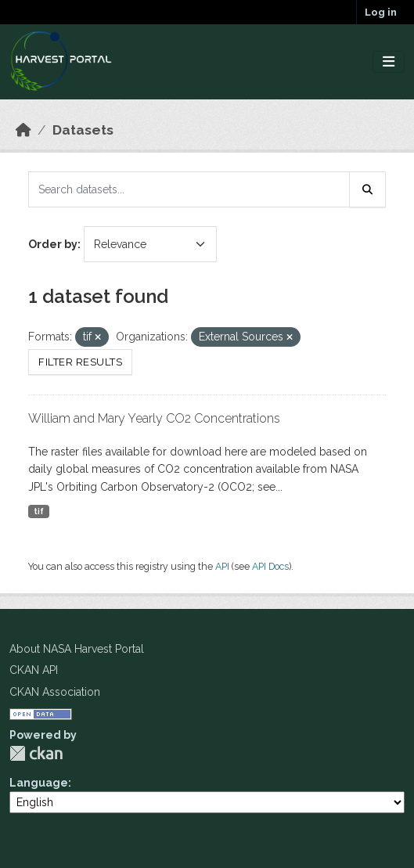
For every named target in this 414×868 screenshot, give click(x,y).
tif (39, 511)
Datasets (83, 130)
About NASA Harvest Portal (77, 649)
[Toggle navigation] (389, 62)
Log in (381, 12)
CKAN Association (55, 692)
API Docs (270, 566)
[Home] (23, 130)
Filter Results (80, 362)
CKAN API (34, 670)
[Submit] (368, 189)
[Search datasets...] (189, 189)
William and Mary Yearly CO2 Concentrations (154, 418)
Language (39, 783)
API (222, 566)
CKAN (36, 753)
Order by (53, 244)
